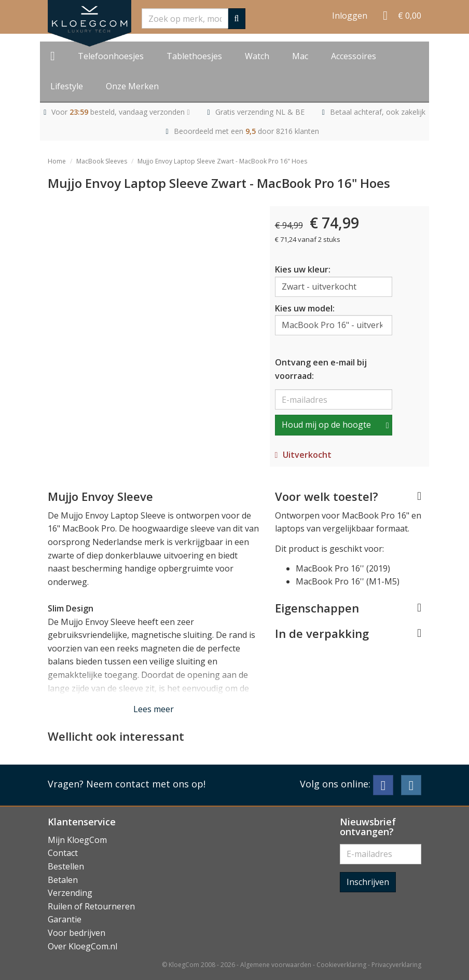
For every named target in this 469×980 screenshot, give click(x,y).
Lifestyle (67, 86)
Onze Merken (132, 86)
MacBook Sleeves (102, 161)
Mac (300, 56)
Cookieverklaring (341, 965)
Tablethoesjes (194, 56)
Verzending (70, 893)
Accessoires (354, 56)
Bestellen (66, 866)
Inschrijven (368, 882)
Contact (63, 853)
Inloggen (350, 16)
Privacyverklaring (396, 965)
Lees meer (154, 709)
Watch (257, 56)
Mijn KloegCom (77, 840)
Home (57, 161)
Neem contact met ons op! (146, 784)
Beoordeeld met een (246, 131)
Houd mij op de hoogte (326, 425)
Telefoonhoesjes (111, 56)
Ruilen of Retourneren (91, 906)
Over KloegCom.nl (82, 946)
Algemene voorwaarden (276, 965)
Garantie (65, 919)
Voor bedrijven (77, 933)
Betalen (63, 880)
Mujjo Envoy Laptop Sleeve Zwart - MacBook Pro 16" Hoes (222, 161)
